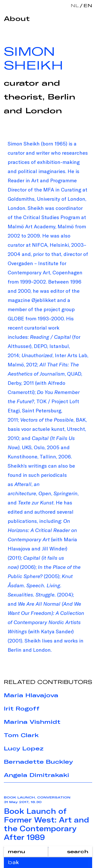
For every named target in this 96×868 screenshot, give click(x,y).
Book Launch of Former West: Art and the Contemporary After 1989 (46, 824)
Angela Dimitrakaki (36, 775)
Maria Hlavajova (31, 695)
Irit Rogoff (22, 708)
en (87, 5)
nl (75, 5)
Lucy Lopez (24, 748)
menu (16, 851)
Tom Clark (21, 735)
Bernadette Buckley (38, 762)
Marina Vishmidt (32, 722)
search (78, 851)
